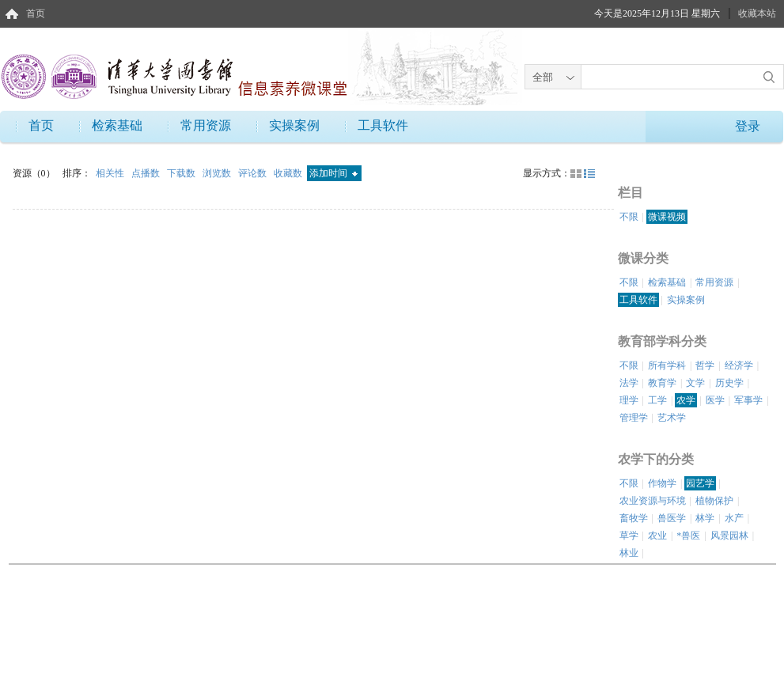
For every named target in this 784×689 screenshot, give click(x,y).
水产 (734, 518)
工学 (657, 400)
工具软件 (383, 125)
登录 (748, 126)
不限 (629, 217)
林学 (705, 518)
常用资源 (206, 125)
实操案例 (294, 125)
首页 (36, 13)
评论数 (254, 173)
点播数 (147, 173)
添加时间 (333, 173)
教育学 (662, 383)
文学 (695, 383)
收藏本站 (757, 13)
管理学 (634, 418)
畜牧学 (634, 518)
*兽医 (688, 536)
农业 (657, 536)
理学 (629, 400)
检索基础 (117, 125)
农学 (686, 400)
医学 (715, 400)
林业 (629, 553)
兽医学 (672, 518)
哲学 (705, 365)
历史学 (729, 383)
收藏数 (289, 173)
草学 (629, 536)
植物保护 (714, 501)
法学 (629, 383)
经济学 (739, 365)
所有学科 (667, 365)
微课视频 (667, 217)
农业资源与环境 (653, 501)
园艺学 (700, 483)
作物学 (662, 483)
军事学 (748, 400)
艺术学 (672, 418)
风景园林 (729, 536)
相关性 (111, 173)
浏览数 (218, 173)
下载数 (182, 173)
